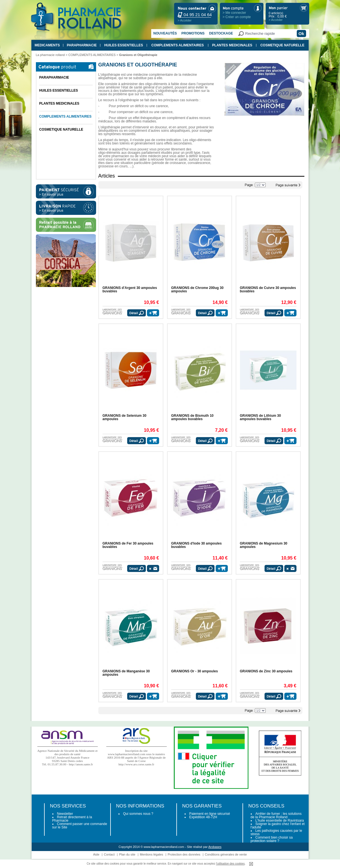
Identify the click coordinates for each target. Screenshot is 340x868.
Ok (301, 34)
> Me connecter (234, 13)
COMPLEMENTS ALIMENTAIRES (178, 45)
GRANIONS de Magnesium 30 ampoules (264, 545)
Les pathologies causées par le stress (276, 832)
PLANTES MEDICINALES (232, 45)
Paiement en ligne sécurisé (210, 814)
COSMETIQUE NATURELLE (282, 45)
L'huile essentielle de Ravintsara (280, 821)
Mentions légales (152, 854)
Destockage (221, 33)
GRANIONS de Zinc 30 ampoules (266, 671)
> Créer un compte (237, 17)
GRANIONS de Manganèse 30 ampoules (126, 673)
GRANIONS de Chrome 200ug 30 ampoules (197, 290)
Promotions (193, 33)
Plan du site (127, 854)
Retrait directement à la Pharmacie (72, 819)
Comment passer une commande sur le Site (80, 826)
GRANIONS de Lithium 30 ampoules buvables (260, 417)
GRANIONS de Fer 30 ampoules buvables (128, 545)
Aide (96, 854)
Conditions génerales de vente (226, 854)
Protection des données (184, 854)
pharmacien (121, 156)
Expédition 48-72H (203, 817)
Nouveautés (165, 33)
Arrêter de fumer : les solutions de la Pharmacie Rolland (276, 815)
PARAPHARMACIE (82, 45)
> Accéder (185, 20)
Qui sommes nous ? (138, 814)
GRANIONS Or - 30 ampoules (195, 671)
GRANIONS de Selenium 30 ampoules (124, 417)
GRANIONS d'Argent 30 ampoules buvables (130, 290)
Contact (109, 854)
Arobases (215, 847)
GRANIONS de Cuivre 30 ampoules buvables (268, 290)
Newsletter (65, 814)
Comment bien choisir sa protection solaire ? (272, 839)
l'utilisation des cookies (230, 864)
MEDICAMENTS (47, 45)
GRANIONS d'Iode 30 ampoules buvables (197, 545)
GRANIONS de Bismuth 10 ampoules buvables (192, 417)
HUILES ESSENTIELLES (124, 45)
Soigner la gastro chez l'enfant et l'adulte (278, 826)
